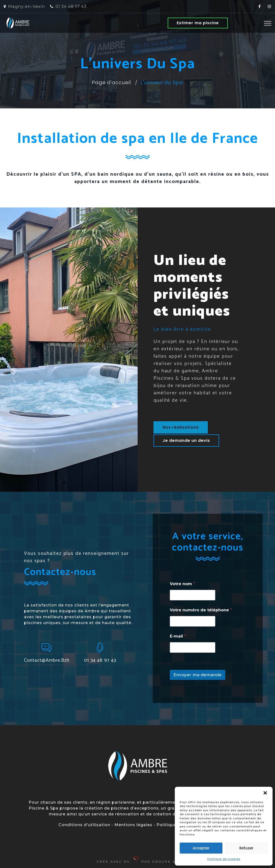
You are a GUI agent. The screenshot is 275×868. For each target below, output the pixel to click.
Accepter (201, 848)
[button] (265, 793)
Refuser (246, 848)
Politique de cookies (224, 859)
